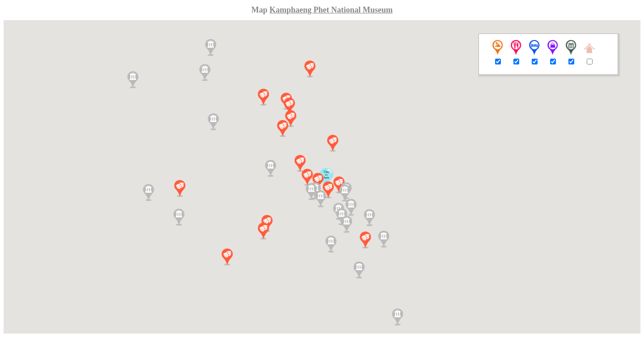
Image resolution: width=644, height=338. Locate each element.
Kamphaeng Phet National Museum (331, 10)
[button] (307, 177)
